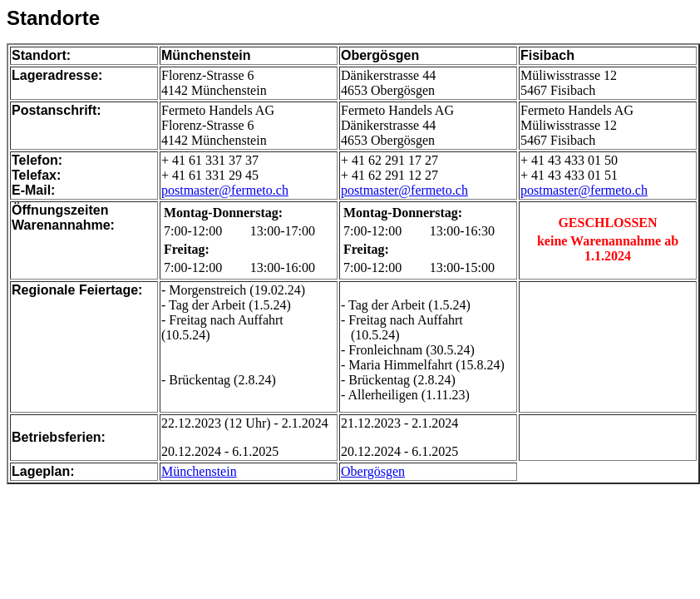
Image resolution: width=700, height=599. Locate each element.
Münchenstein (199, 471)
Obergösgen (373, 471)
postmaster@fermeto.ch (225, 190)
